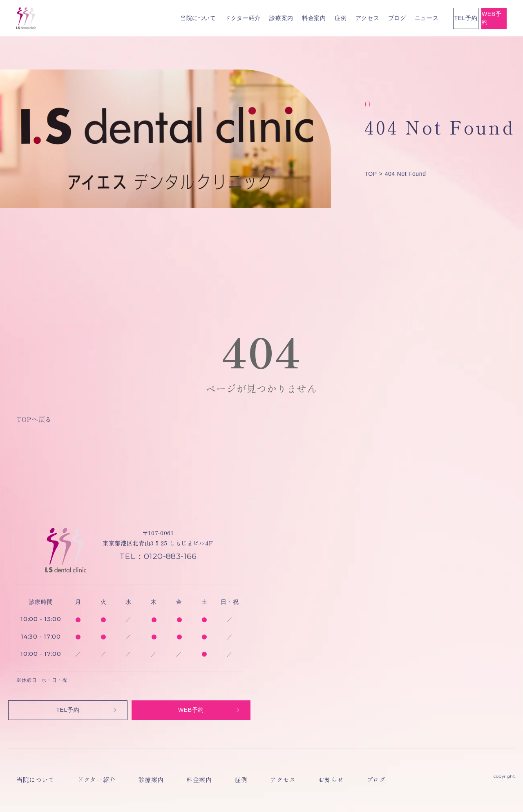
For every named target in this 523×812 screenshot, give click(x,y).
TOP (371, 174)
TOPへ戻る (34, 419)
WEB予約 (472, 18)
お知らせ (262, 782)
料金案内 (227, 18)
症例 (253, 18)
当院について (111, 18)
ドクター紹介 (155, 18)
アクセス (280, 18)
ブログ (310, 18)
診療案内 (194, 18)
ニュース (339, 18)
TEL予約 (400, 18)
